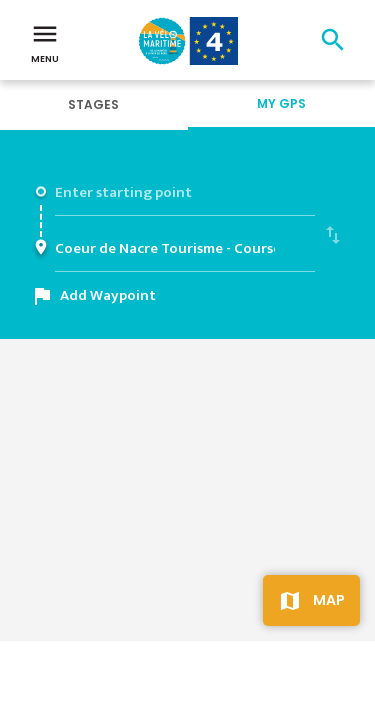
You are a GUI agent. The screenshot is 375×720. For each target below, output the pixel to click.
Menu (45, 42)
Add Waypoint (108, 295)
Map (329, 600)
